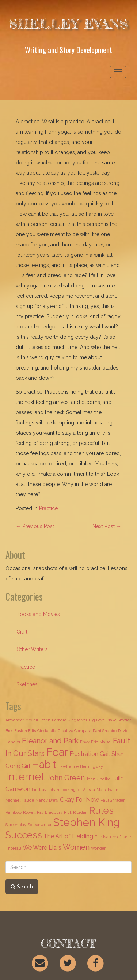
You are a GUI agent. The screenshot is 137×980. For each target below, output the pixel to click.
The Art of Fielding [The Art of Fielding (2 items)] (68, 836)
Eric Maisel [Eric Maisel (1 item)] (101, 742)
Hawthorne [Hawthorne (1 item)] (68, 766)
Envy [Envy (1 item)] (85, 742)
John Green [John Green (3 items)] (66, 778)
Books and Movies (38, 614)
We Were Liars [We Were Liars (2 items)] (42, 848)
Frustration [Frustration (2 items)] (84, 754)
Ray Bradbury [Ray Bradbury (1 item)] (50, 812)
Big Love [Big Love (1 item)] (97, 720)
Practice (48, 508)
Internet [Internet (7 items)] (25, 777)
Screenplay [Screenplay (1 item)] (16, 825)
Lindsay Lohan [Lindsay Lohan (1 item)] (45, 790)
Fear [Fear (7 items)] (57, 752)
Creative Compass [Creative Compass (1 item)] (75, 731)
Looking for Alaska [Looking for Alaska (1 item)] (78, 790)
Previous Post (35, 526)
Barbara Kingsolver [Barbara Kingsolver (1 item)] (70, 720)
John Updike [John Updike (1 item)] (98, 779)
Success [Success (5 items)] (24, 835)
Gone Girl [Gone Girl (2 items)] (18, 766)
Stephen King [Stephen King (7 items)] (86, 822)
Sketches (27, 684)
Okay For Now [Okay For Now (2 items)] (79, 800)
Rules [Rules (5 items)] (101, 810)
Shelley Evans (69, 24)
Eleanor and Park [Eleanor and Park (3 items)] (50, 741)
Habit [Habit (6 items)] (44, 764)
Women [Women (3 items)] (76, 847)
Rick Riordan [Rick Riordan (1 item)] (76, 812)
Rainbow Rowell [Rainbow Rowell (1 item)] (20, 812)
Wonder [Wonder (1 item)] (98, 848)
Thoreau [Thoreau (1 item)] (13, 848)
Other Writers (32, 649)
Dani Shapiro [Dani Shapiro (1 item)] (105, 731)
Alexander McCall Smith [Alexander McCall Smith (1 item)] (28, 720)
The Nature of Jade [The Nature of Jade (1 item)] (113, 837)
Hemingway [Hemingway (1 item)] (92, 766)
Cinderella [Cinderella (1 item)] (47, 731)
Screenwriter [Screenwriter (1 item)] (40, 825)
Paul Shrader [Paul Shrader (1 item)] (113, 800)
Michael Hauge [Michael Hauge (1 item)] (20, 800)
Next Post (107, 526)
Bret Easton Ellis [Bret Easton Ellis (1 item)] (21, 731)
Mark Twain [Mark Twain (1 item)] (107, 790)
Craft (22, 632)
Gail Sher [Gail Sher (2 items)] (112, 754)
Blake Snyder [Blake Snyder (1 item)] (119, 720)
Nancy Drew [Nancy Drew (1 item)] (47, 800)
